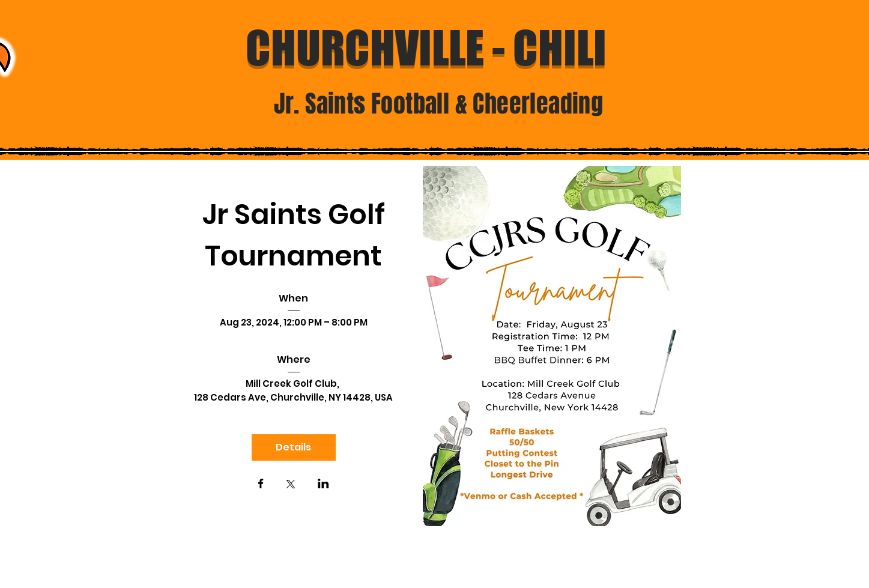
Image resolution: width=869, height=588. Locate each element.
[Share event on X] (291, 485)
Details (293, 447)
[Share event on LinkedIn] (323, 485)
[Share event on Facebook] (261, 485)
